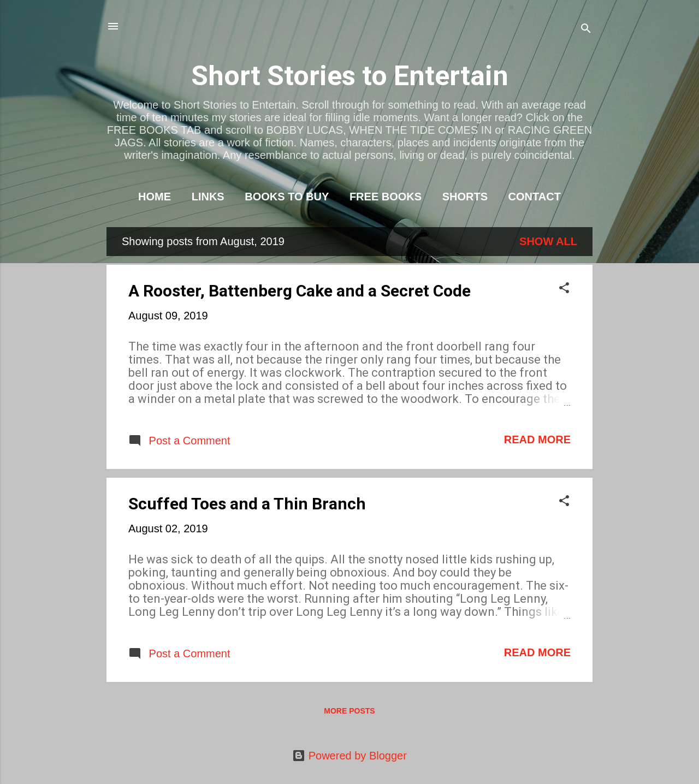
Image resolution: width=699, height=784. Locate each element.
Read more (537, 439)
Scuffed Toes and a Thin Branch (247, 504)
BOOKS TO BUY (287, 197)
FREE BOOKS (386, 197)
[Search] (586, 30)
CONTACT (535, 197)
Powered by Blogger (349, 756)
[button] (564, 289)
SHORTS (465, 197)
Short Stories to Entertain (350, 76)
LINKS (208, 197)
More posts (349, 711)
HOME (155, 197)
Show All (548, 241)
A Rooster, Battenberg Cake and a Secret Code (300, 291)
